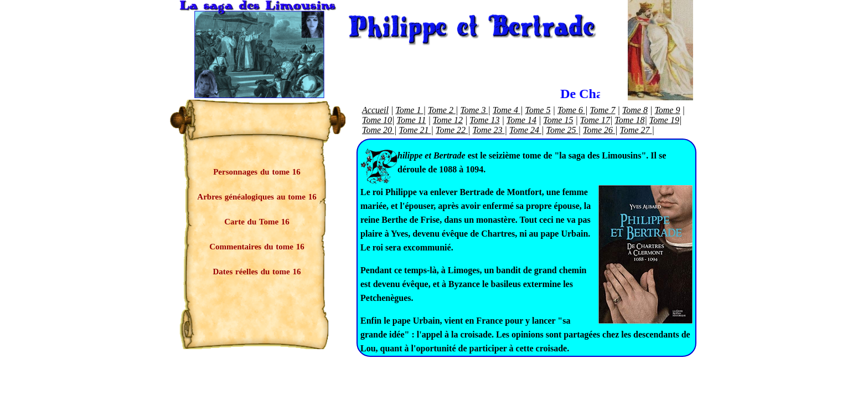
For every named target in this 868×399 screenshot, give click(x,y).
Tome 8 (635, 110)
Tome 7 (602, 110)
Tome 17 (595, 120)
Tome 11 (412, 120)
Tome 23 (489, 130)
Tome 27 (636, 130)
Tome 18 (629, 120)
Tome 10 (377, 120)
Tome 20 (378, 130)
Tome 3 (474, 110)
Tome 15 (558, 120)
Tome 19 (664, 120)
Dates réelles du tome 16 (257, 272)
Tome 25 (562, 130)
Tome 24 (525, 130)
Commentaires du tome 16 (257, 247)
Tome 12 (448, 120)
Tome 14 (521, 120)
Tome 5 (538, 110)
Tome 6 (571, 110)
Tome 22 (452, 130)
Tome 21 (415, 130)
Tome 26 (599, 130)
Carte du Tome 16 (257, 222)
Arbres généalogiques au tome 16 (257, 197)
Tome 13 (484, 120)
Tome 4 (507, 110)
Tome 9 (667, 110)
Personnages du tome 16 (257, 172)
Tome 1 (409, 110)
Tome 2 (442, 110)
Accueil (375, 110)
